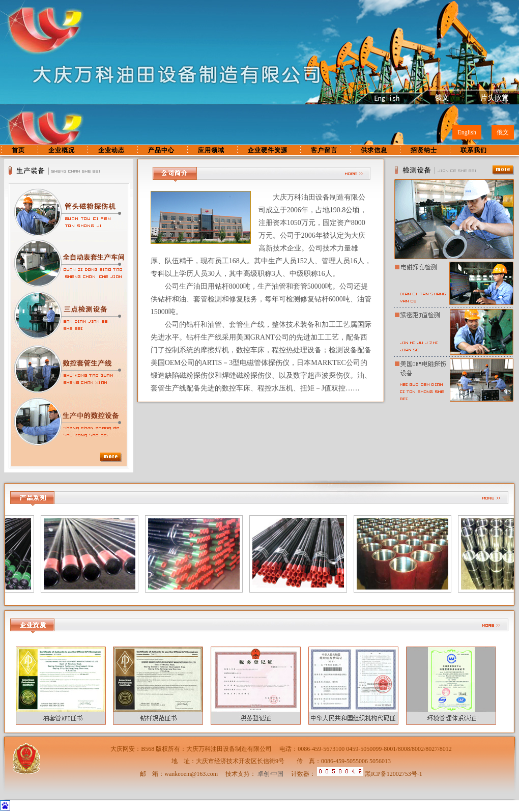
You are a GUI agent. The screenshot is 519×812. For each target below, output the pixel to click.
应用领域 (211, 150)
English (467, 132)
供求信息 (374, 150)
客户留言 (324, 150)
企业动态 (111, 150)
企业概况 (62, 150)
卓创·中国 (270, 774)
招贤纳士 (424, 150)
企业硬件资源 (268, 150)
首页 (18, 150)
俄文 (503, 132)
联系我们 (474, 150)
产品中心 (161, 150)
